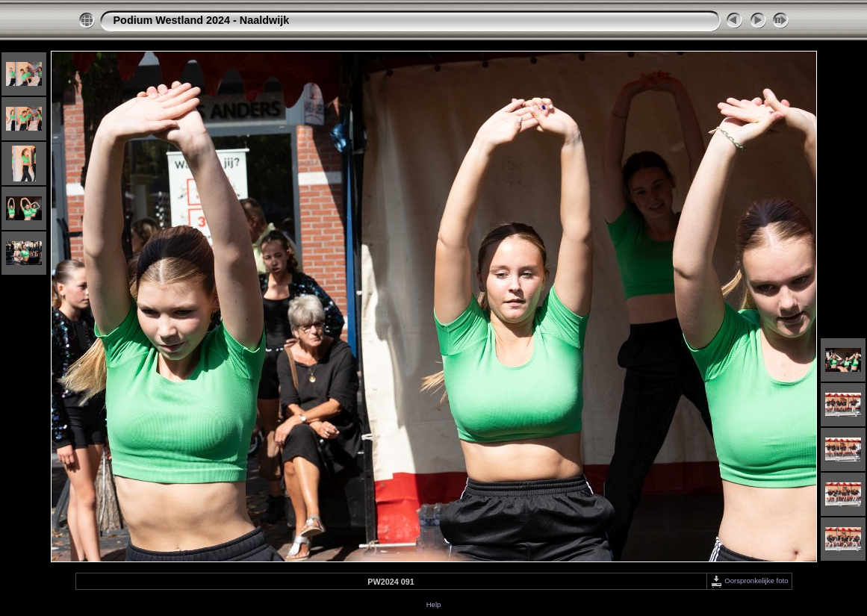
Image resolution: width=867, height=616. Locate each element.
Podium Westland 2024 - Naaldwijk (202, 20)
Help (434, 604)
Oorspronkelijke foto (749, 581)
